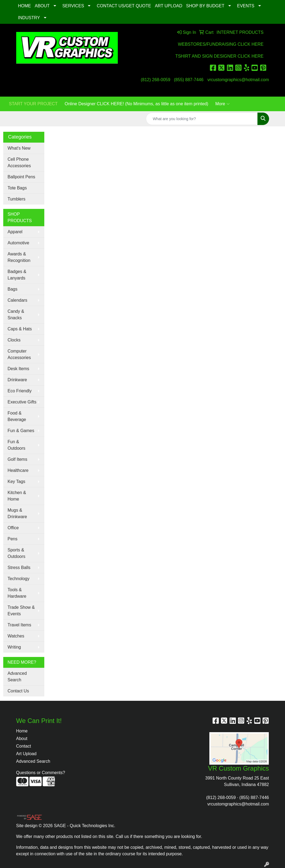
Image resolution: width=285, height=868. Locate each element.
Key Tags (16, 481)
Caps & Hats (20, 329)
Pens (12, 539)
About (22, 739)
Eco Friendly (20, 391)
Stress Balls (19, 568)
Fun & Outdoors (16, 445)
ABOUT (42, 6)
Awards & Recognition (19, 257)
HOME (25, 6)
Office (13, 528)
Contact (24, 746)
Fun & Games (21, 431)
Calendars (17, 300)
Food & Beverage (17, 416)
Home (22, 731)
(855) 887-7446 (189, 80)
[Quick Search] (202, 119)
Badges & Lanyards (17, 275)
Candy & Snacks (16, 315)
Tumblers (16, 199)
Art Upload (26, 754)
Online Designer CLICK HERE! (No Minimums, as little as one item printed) (136, 104)
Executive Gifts (22, 402)
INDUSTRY (29, 18)
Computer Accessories (19, 354)
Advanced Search (17, 677)
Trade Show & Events (21, 611)
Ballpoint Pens (21, 177)
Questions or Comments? (41, 773)
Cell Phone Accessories (19, 162)
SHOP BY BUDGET (205, 6)
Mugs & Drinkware (17, 513)
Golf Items (17, 459)
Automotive (18, 243)
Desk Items (18, 369)
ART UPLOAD (169, 6)
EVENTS (246, 6)
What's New (19, 148)
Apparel (15, 232)
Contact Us (18, 691)
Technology (19, 579)
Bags (12, 289)
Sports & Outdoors (16, 553)
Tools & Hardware (17, 593)
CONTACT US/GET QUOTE (124, 6)
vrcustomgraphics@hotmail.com (238, 80)
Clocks (14, 340)
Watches (16, 636)
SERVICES (73, 6)
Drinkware (17, 380)
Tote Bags (17, 188)
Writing (14, 647)
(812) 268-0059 (155, 80)
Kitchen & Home (17, 496)
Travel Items (19, 625)
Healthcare (18, 470)
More (222, 104)
